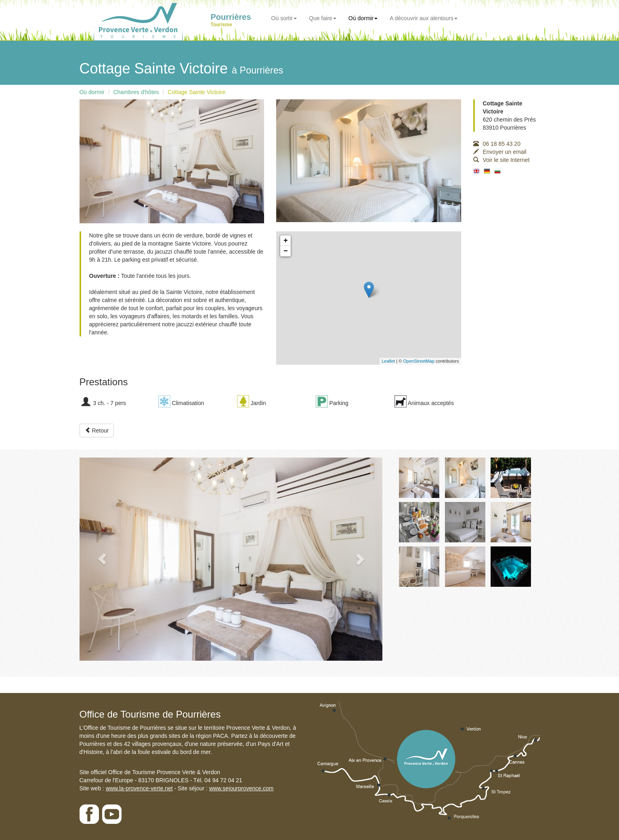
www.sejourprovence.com (241, 788)
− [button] (286, 251)
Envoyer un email (500, 152)
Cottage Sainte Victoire (196, 92)
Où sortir (284, 18)
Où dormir (363, 18)
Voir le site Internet (501, 160)
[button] (102, 559)
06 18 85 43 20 (497, 144)
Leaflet (388, 361)
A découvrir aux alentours (424, 18)
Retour (97, 430)
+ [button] (286, 241)
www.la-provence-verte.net (139, 788)
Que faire (323, 18)
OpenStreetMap (419, 361)
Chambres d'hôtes (136, 92)
